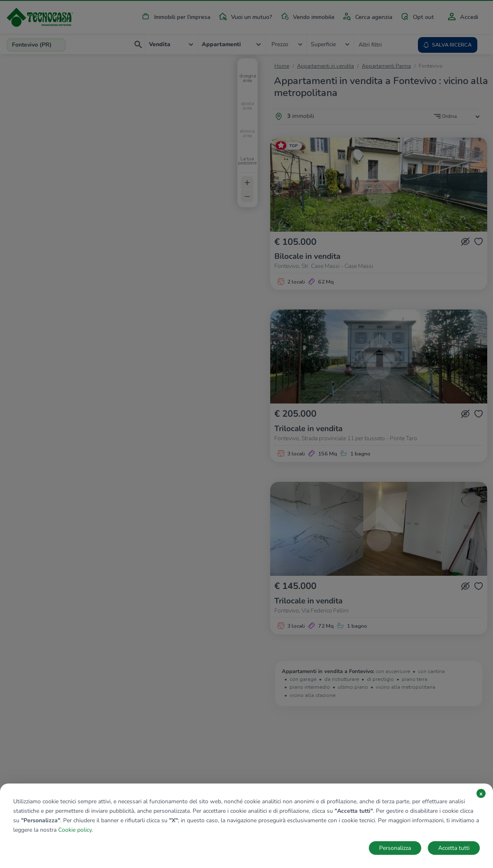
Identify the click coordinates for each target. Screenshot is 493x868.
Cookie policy (75, 830)
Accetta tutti (454, 848)
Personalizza (395, 848)
